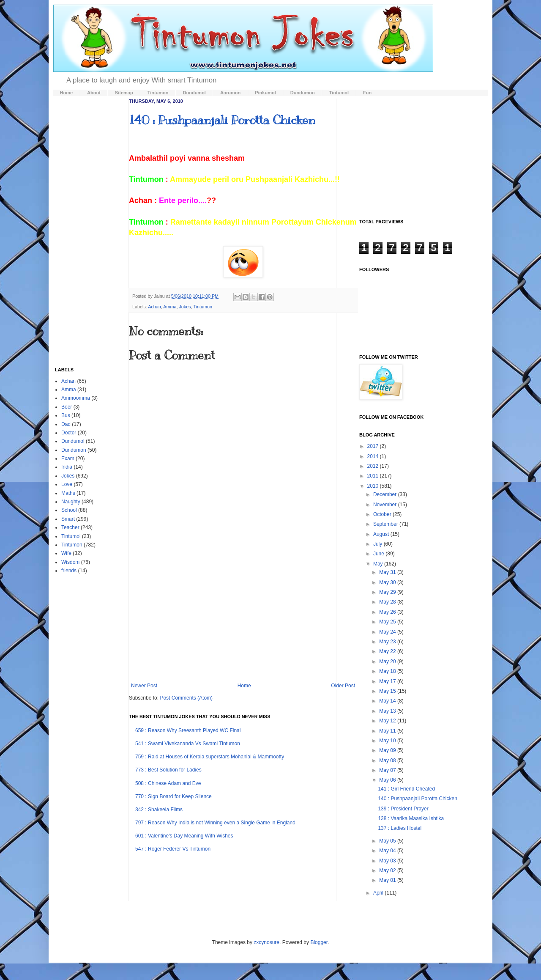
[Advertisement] (243, 613)
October (383, 514)
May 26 (388, 612)
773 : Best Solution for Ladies (168, 770)
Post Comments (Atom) (186, 698)
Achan (154, 307)
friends (69, 571)
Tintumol (71, 536)
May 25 (388, 622)
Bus (66, 415)
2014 (374, 456)
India (67, 467)
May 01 (388, 880)
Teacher (70, 527)
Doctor (69, 433)
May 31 (388, 572)
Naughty (71, 502)
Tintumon (203, 307)
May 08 (388, 760)
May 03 (388, 861)
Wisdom (70, 562)
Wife (66, 553)
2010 (374, 486)
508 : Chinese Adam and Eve (168, 783)
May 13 (388, 711)
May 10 (388, 741)
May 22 (388, 651)
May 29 (388, 592)
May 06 (388, 780)
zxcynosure (266, 942)
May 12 (388, 721)
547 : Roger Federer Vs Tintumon (173, 849)
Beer (67, 407)
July (378, 544)
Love (67, 484)
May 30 (388, 582)
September (386, 524)
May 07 (388, 770)
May (379, 564)
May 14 (388, 701)
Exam (68, 458)
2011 (374, 476)
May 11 (388, 731)
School (69, 510)
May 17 (388, 681)
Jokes (185, 307)
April (379, 893)
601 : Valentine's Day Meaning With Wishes (184, 836)
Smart (68, 519)
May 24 (388, 632)
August (382, 534)
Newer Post (144, 686)
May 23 (388, 642)
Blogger (319, 942)
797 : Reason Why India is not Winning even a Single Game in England (215, 823)
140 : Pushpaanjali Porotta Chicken (222, 120)
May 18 (388, 671)
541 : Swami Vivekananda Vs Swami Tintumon (188, 744)
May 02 (388, 870)
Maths (68, 493)
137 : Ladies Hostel (400, 828)
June (379, 554)
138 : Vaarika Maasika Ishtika (411, 818)
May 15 (388, 691)
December (386, 494)
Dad (66, 424)
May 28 (388, 602)
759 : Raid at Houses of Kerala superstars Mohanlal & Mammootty (210, 757)
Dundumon (74, 450)
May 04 (388, 851)
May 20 (388, 662)
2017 (374, 446)
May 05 (388, 841)
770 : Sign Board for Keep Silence (174, 796)
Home (244, 686)
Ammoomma (76, 398)
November (386, 505)
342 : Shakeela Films (159, 810)
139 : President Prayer (403, 809)
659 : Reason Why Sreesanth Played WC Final (188, 730)
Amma (170, 307)
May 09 (388, 750)
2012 (374, 466)
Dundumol (73, 441)
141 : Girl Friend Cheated (406, 789)
